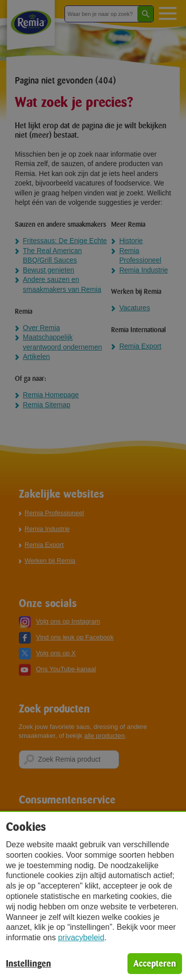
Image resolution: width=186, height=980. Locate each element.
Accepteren (155, 964)
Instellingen (29, 964)
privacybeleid (81, 937)
